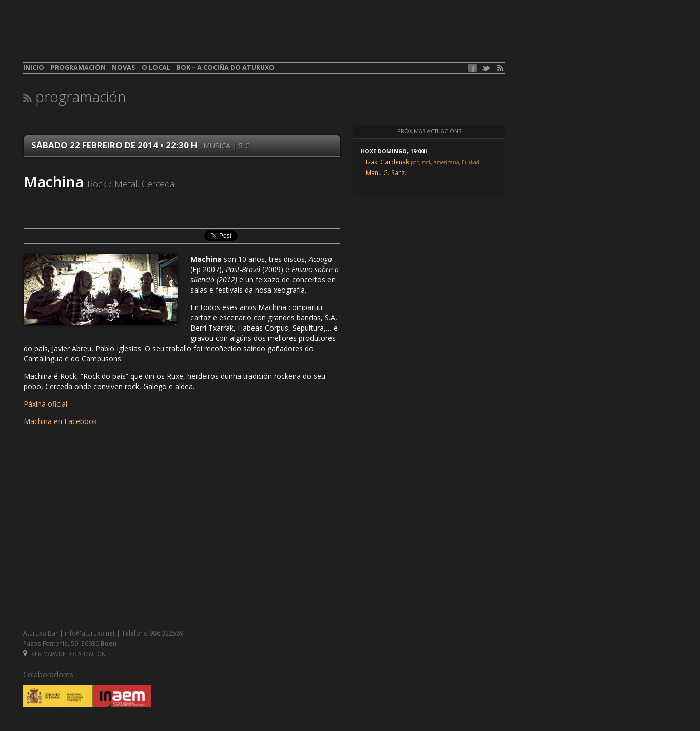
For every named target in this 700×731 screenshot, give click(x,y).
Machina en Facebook (60, 421)
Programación (78, 68)
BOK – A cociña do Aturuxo (226, 68)
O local (156, 68)
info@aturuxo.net (90, 633)
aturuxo (98, 37)
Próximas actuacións (429, 131)
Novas (123, 68)
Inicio (34, 68)
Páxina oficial (45, 404)
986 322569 (166, 633)
